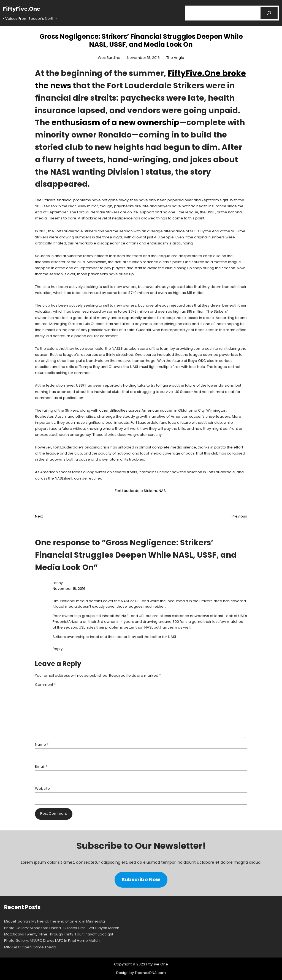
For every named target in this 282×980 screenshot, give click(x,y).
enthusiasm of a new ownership (115, 123)
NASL (163, 491)
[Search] (269, 13)
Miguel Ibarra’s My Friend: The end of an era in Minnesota (55, 921)
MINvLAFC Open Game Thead (30, 947)
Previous (239, 516)
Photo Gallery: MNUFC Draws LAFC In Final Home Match (52, 941)
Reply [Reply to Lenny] (58, 649)
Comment (45, 685)
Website (42, 788)
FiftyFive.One (22, 9)
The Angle (175, 58)
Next (39, 516)
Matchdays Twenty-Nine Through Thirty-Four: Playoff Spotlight (59, 934)
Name (42, 744)
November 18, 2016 (69, 589)
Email (41, 766)
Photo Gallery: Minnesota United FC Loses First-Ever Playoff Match (62, 928)
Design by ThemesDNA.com (141, 973)
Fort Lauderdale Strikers (136, 491)
